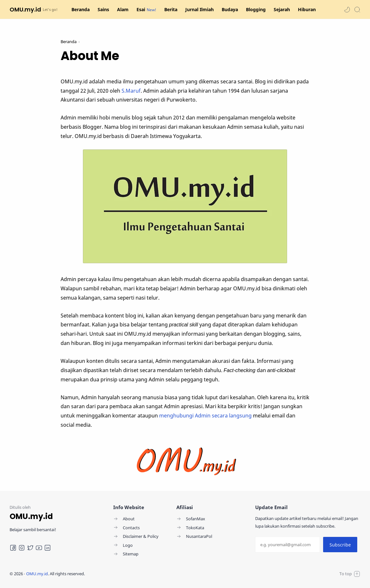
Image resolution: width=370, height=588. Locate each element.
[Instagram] (22, 548)
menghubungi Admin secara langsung (205, 416)
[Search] (357, 10)
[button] (347, 10)
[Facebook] (13, 548)
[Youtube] (39, 548)
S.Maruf (131, 91)
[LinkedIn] (48, 548)
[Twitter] (30, 548)
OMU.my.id (25, 9)
